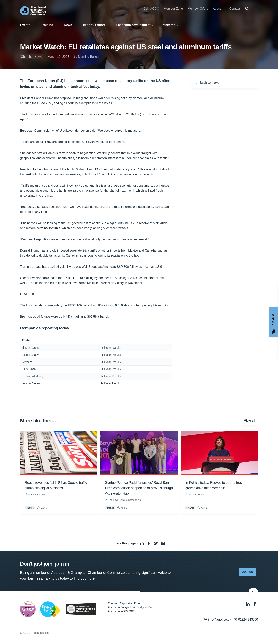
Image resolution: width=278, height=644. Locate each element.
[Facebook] (255, 604)
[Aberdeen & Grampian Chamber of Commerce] (33, 11)
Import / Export (94, 25)
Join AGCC (151, 9)
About (217, 9)
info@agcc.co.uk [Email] (218, 619)
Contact (235, 9)
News (68, 25)
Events (25, 25)
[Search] (247, 9)
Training (47, 25)
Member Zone (173, 9)
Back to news (207, 83)
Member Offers (198, 9)
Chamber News (31, 57)
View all (250, 421)
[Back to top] (253, 592)
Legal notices (41, 633)
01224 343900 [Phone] (246, 619)
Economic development (133, 25)
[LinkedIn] (248, 604)
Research (168, 25)
